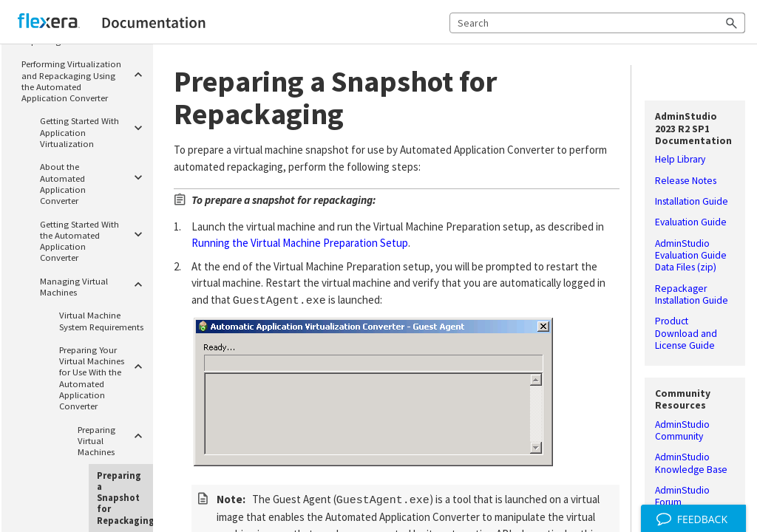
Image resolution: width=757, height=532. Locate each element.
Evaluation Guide (691, 222)
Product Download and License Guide (686, 334)
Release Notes (686, 181)
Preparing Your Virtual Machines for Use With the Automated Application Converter (104, 376)
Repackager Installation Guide (692, 295)
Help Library (680, 160)
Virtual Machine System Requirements (101, 320)
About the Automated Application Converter (94, 183)
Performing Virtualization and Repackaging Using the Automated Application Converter (85, 79)
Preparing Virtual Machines (113, 439)
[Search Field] (597, 23)
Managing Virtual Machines (94, 285)
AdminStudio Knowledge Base (691, 463)
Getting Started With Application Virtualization (94, 131)
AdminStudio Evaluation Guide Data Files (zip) (691, 256)
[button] (732, 23)
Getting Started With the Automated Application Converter (94, 239)
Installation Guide (692, 202)
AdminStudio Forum (682, 497)
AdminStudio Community (682, 431)
